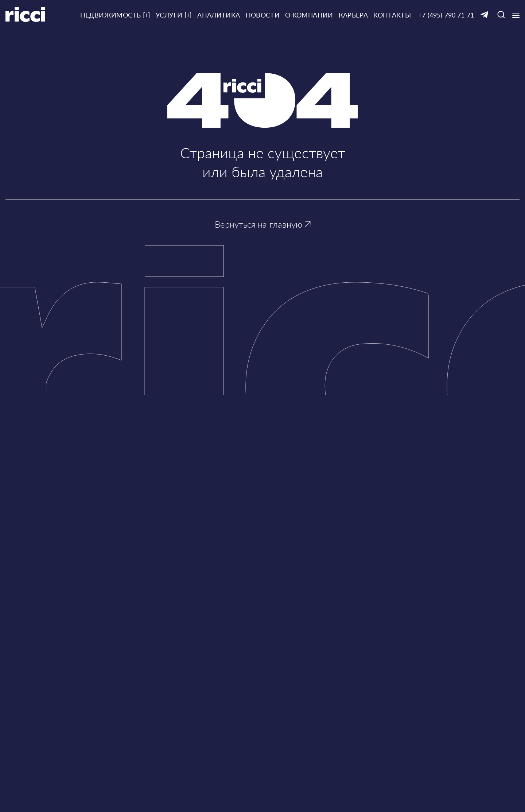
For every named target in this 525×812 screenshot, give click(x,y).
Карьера (353, 15)
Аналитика (219, 15)
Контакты (392, 15)
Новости (263, 15)
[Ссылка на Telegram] (485, 15)
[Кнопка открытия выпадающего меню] (516, 15)
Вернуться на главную (263, 224)
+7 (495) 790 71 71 (446, 15)
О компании (309, 15)
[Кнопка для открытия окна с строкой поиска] (501, 15)
